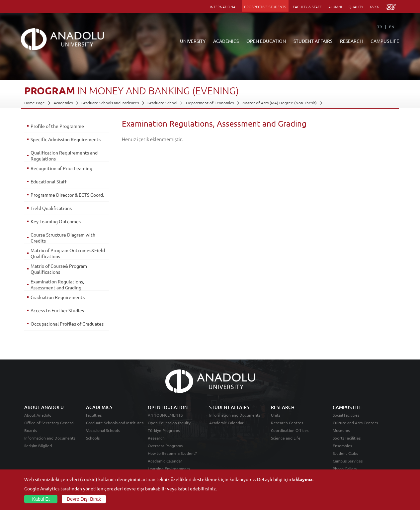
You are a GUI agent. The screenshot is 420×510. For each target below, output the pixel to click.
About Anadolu (38, 415)
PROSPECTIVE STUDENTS (265, 7)
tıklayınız (302, 479)
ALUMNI (335, 7)
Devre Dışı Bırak (84, 499)
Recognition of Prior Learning (61, 168)
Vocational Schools (103, 430)
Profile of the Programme (57, 126)
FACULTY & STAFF (307, 7)
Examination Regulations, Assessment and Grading (57, 284)
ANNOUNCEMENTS (165, 415)
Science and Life (286, 438)
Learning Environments (169, 468)
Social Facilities (346, 415)
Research (156, 438)
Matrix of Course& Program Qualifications (59, 269)
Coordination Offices (290, 430)
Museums (341, 430)
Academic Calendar (165, 461)
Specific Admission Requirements (66, 139)
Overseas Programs (165, 446)
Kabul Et (41, 499)
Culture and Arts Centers (355, 423)
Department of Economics (210, 103)
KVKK (375, 7)
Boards (31, 430)
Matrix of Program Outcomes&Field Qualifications (68, 253)
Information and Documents (50, 438)
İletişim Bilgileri (38, 446)
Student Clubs (345, 453)
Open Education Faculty (169, 423)
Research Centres (287, 423)
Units (276, 415)
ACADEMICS (226, 41)
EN (392, 27)
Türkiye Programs (164, 430)
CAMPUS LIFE (385, 41)
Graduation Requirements (58, 297)
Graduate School (162, 103)
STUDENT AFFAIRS (313, 41)
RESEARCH (351, 41)
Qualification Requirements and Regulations (64, 155)
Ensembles (342, 446)
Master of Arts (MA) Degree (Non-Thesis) (280, 103)
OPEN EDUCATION (266, 41)
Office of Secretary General (49, 423)
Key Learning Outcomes (56, 221)
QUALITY (356, 7)
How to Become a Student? (172, 453)
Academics (63, 103)
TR (380, 27)
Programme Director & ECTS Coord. (67, 195)
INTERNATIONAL (224, 7)
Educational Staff (49, 181)
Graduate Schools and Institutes (110, 103)
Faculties (94, 415)
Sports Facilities (347, 438)
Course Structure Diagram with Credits (63, 238)
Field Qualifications (51, 208)
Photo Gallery (345, 468)
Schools (93, 438)
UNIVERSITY (193, 41)
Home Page (35, 103)
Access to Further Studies (57, 310)
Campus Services (348, 461)
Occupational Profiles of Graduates (67, 324)
